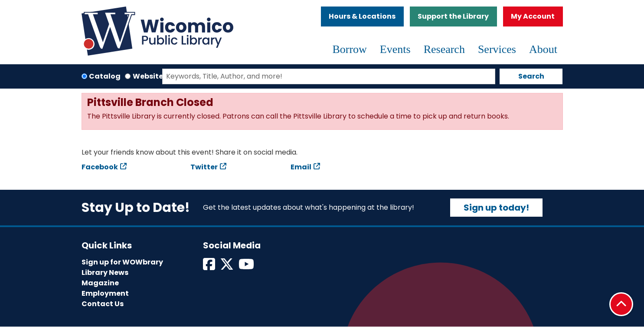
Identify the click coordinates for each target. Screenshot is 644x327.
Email (301, 167)
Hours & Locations (362, 16)
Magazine (100, 283)
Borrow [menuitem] (349, 49)
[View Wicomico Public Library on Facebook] (210, 267)
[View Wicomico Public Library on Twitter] (227, 267)
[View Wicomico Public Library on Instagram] (247, 267)
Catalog (105, 76)
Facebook (100, 167)
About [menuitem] (543, 49)
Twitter (204, 167)
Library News (105, 272)
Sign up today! (496, 208)
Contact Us (103, 304)
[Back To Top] (621, 304)
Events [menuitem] (395, 49)
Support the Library (453, 16)
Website (148, 76)
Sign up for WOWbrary (122, 262)
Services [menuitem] (497, 49)
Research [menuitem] (444, 49)
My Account (533, 16)
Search (531, 76)
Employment (105, 293)
